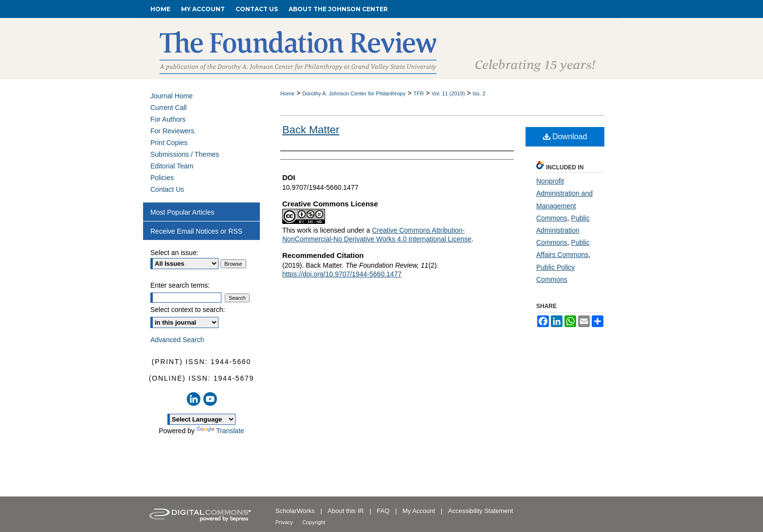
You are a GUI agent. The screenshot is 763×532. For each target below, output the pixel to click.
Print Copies (169, 143)
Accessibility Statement (481, 511)
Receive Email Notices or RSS (196, 231)
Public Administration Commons (563, 230)
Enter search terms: (180, 285)
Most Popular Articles (182, 212)
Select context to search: (188, 310)
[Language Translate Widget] (201, 419)
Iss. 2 (479, 93)
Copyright (314, 522)
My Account (420, 511)
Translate (220, 431)
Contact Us (167, 189)
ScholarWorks (296, 511)
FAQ (384, 511)
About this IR (346, 511)
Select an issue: (174, 253)
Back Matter (311, 130)
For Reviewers (172, 131)
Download (565, 137)
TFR (418, 93)
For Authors (168, 119)
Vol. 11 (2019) (448, 93)
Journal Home (172, 96)
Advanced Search (177, 340)
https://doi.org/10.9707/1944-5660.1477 (342, 274)
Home (287, 93)
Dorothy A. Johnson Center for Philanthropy (354, 93)
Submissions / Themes (185, 154)
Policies (162, 178)
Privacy (285, 522)
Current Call (169, 108)
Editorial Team (172, 166)
